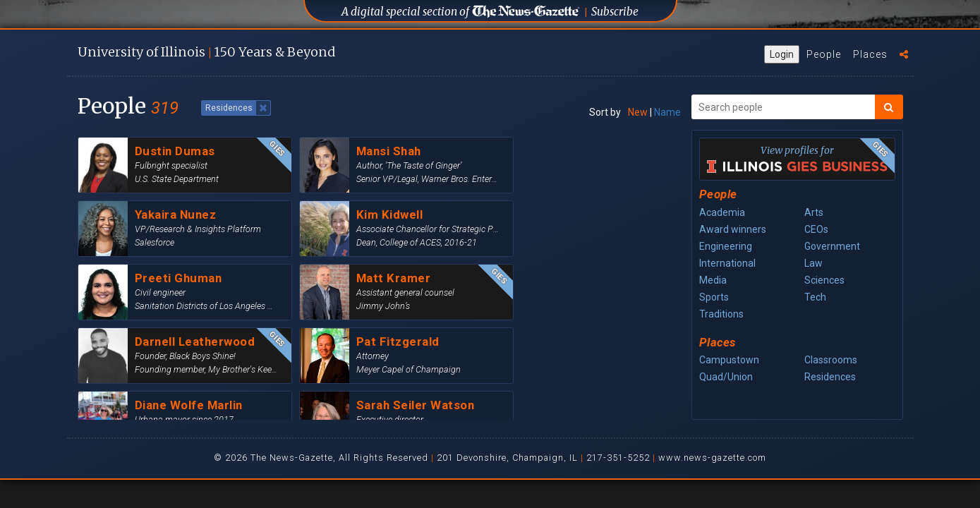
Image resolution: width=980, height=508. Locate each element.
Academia (722, 212)
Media (713, 280)
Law (813, 263)
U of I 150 (206, 52)
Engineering (726, 246)
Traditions (721, 314)
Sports (714, 297)
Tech (815, 297)
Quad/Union (726, 377)
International (727, 263)
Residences (830, 377)
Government (832, 246)
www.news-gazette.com (712, 458)
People (824, 54)
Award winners (733, 229)
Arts (814, 212)
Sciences (824, 280)
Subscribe (615, 12)
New (638, 112)
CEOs (816, 229)
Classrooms (831, 360)
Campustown (729, 360)
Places (870, 54)
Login (782, 54)
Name (667, 112)
